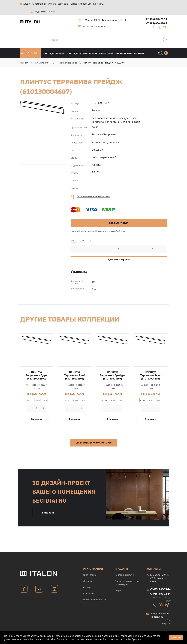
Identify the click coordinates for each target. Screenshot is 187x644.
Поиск (166, 33)
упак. (82, 233)
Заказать (48, 505)
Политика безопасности (96, 592)
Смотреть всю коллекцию (94, 435)
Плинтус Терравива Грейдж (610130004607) (43, 100)
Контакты (88, 586)
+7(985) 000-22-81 (156, 16)
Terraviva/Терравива (67, 55)
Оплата (87, 580)
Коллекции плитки (125, 567)
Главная (24, 55)
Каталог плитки (43, 55)
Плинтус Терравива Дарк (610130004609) (37, 368)
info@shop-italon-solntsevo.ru (94, 19)
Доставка (88, 573)
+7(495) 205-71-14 (156, 11)
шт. (90, 233)
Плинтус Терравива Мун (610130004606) (150, 368)
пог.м (74, 233)
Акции (118, 583)
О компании (90, 567)
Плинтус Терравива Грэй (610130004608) (75, 368)
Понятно (176, 637)
